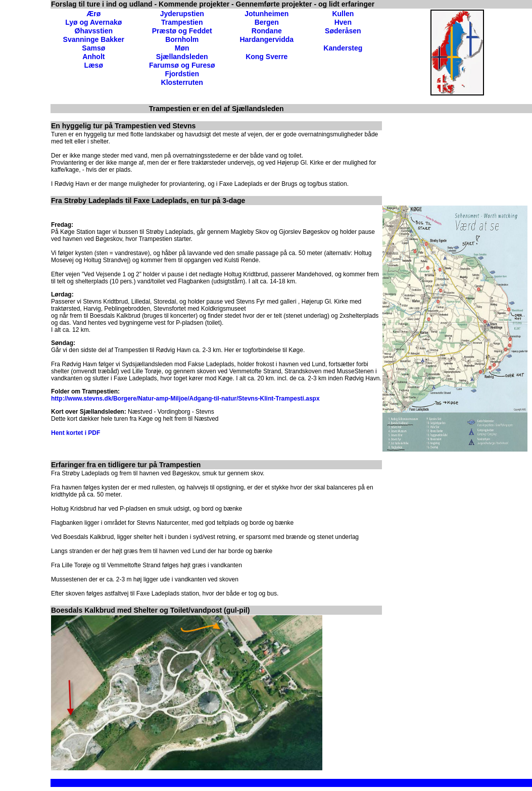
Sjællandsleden (182, 57)
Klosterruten (182, 82)
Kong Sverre (267, 57)
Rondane (267, 31)
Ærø (93, 14)
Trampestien (182, 22)
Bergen (267, 22)
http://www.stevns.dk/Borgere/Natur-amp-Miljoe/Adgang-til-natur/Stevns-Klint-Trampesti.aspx (185, 399)
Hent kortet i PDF (76, 433)
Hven (343, 22)
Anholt (93, 57)
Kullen (343, 14)
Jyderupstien (182, 14)
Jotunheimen (267, 14)
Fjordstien (182, 74)
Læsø (94, 65)
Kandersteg (343, 48)
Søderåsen (343, 31)
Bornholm (182, 39)
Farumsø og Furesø (182, 65)
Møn (182, 48)
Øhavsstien (94, 31)
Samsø (93, 48)
